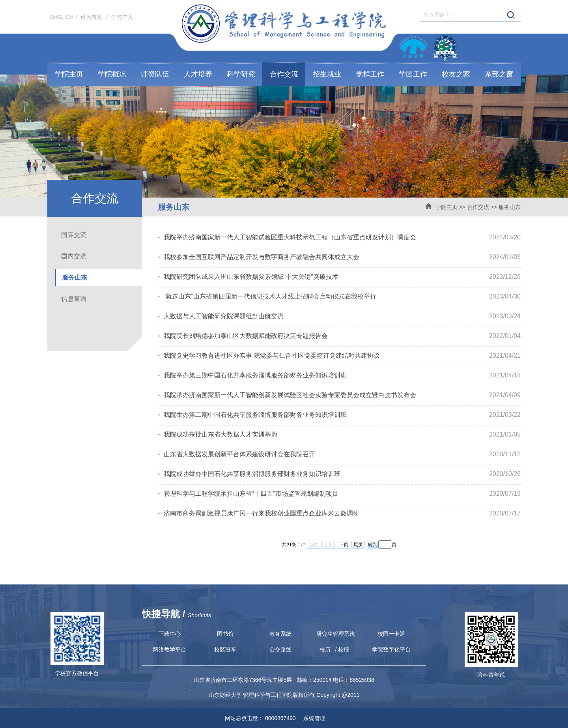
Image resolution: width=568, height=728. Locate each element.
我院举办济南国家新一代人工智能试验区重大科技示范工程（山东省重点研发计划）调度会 (290, 237)
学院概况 (112, 74)
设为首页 (92, 17)
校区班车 (225, 650)
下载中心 (170, 634)
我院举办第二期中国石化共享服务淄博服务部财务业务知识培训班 (255, 415)
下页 (344, 545)
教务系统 (280, 634)
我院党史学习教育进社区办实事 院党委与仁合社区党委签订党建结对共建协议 (272, 356)
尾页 (358, 545)
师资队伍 (155, 74)
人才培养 (198, 74)
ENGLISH (61, 17)
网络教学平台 (170, 650)
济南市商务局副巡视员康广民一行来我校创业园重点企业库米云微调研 (262, 513)
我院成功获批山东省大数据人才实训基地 (220, 434)
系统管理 (312, 718)
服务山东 (510, 207)
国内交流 (74, 256)
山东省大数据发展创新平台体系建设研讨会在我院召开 (239, 454)
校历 (325, 650)
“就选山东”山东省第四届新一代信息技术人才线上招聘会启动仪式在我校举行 (270, 296)
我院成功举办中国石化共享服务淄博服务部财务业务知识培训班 (252, 474)
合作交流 (284, 74)
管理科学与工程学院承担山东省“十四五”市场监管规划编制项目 (251, 494)
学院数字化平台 (391, 650)
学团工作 (413, 74)
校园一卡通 (391, 634)
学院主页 (69, 74)
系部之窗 (499, 74)
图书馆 (225, 634)
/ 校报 (342, 650)
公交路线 (280, 650)
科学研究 (241, 74)
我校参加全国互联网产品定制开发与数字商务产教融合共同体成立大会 (262, 257)
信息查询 (74, 299)
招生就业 (327, 74)
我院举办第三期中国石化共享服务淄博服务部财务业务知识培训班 (255, 375)
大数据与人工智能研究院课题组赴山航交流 (224, 316)
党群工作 (370, 74)
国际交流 (74, 235)
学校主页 (122, 17)
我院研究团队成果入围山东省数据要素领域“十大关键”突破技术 (251, 277)
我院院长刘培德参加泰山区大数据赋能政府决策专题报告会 (246, 336)
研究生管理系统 (336, 634)
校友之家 (456, 74)
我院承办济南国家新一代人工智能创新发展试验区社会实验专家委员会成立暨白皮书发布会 (290, 395)
